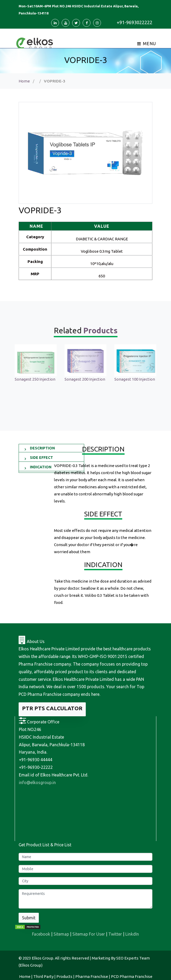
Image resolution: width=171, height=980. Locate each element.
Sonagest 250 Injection (35, 379)
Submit (29, 918)
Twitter (115, 934)
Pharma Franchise (92, 976)
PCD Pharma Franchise (132, 976)
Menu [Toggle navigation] (147, 44)
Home (24, 81)
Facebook (41, 934)
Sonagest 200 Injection (85, 379)
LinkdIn (132, 934)
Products (64, 976)
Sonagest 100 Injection (135, 379)
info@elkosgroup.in (37, 782)
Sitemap (61, 934)
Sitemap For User (89, 934)
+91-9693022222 (135, 22)
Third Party (43, 976)
